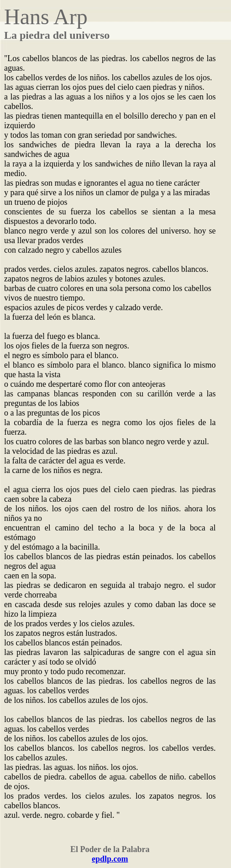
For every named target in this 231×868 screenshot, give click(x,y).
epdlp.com (110, 859)
